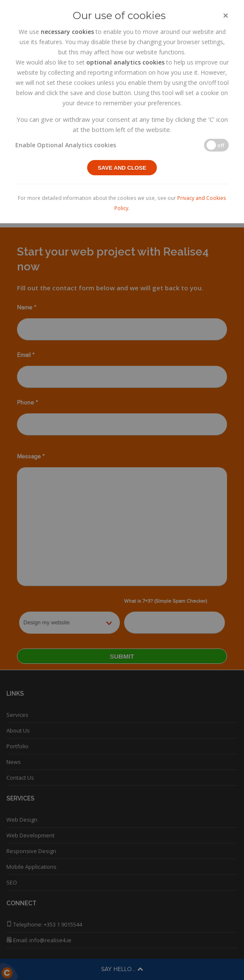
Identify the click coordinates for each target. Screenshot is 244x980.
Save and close (122, 168)
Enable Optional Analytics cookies (66, 145)
